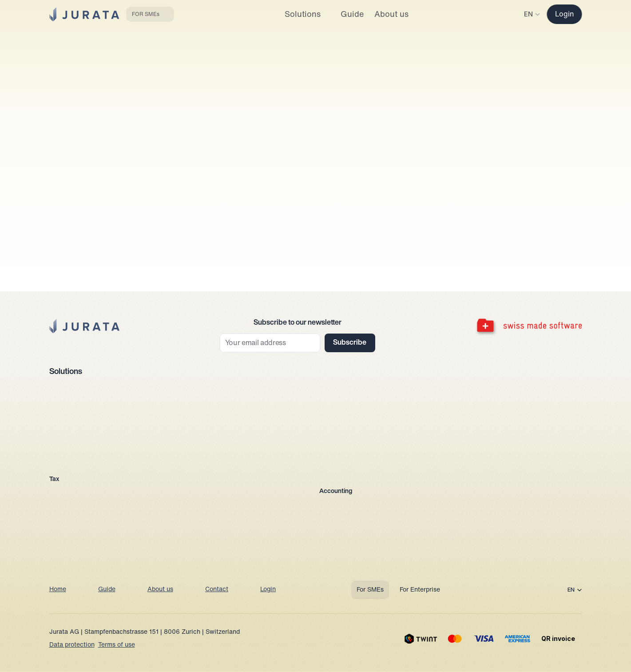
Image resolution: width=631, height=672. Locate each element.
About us (160, 590)
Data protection (72, 645)
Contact (217, 590)
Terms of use (117, 645)
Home (58, 590)
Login (268, 590)
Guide (107, 590)
